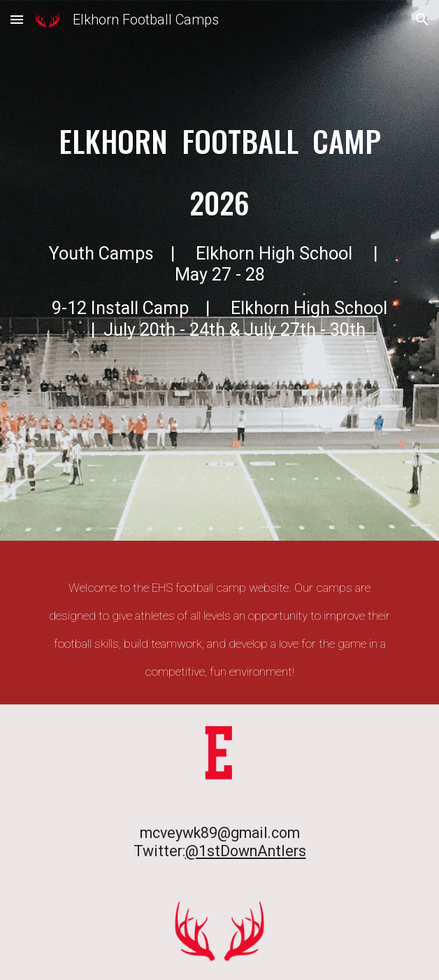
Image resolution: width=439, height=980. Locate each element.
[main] (219, 274)
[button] (17, 19)
